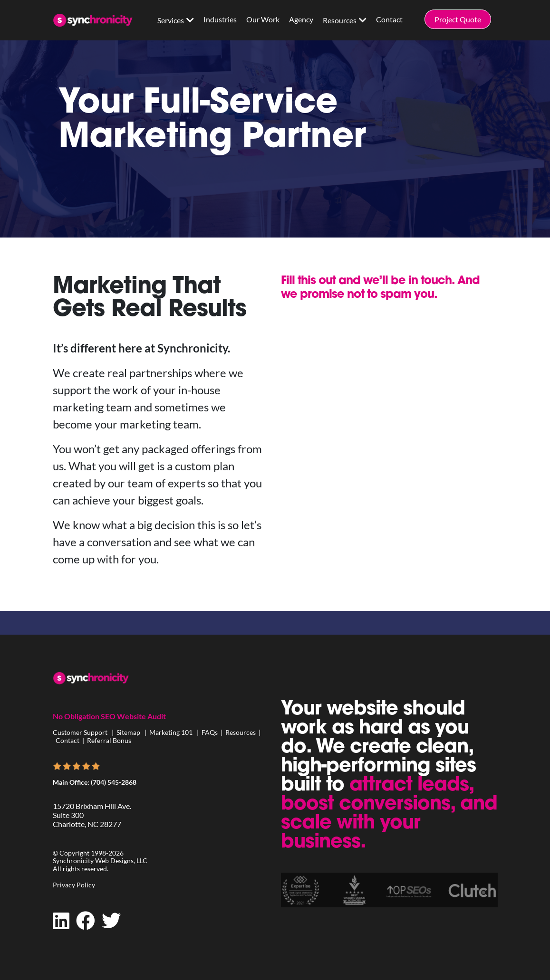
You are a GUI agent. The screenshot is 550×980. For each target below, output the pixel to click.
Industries (220, 19)
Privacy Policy (74, 885)
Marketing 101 (171, 732)
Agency (301, 19)
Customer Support (81, 732)
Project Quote (458, 19)
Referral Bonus (109, 740)
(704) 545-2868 (114, 782)
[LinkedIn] (61, 921)
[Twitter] (111, 921)
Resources (340, 20)
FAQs (210, 732)
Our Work (263, 19)
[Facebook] (86, 921)
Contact (389, 19)
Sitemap (128, 732)
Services (171, 20)
